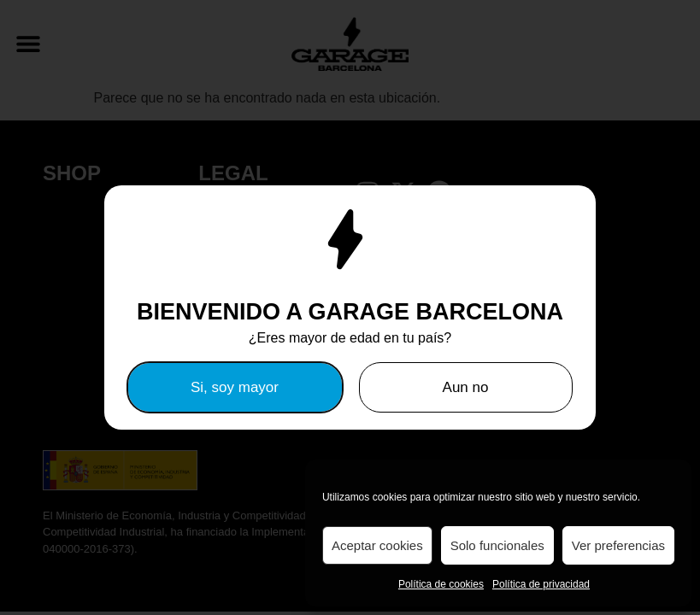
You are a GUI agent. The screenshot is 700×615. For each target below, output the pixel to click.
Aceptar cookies (377, 545)
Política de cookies (441, 584)
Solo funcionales (497, 545)
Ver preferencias (618, 545)
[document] (350, 307)
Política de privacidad (541, 584)
